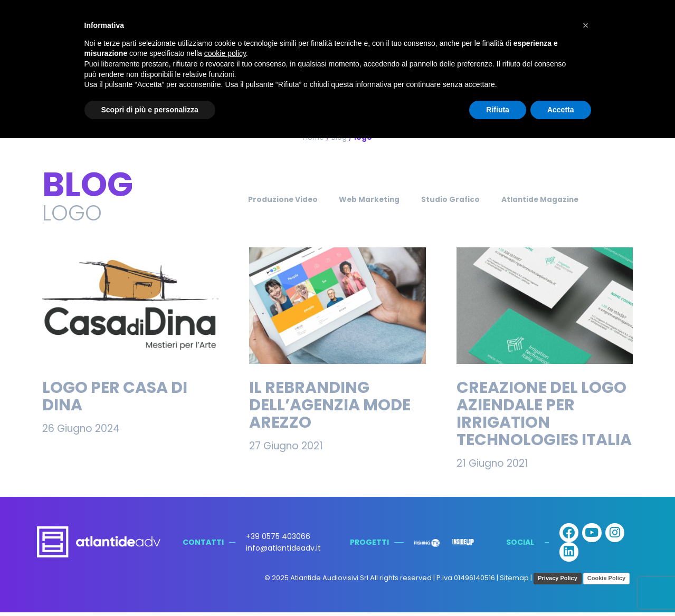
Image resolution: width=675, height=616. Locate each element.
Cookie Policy (606, 582)
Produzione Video (268, 200)
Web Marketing (364, 200)
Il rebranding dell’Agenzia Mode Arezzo (330, 405)
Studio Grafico (454, 200)
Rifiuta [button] (498, 110)
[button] (586, 25)
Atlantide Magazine (554, 200)
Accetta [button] (561, 110)
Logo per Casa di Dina (115, 396)
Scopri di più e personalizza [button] (150, 110)
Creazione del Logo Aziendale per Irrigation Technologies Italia (544, 414)
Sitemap (514, 581)
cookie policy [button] (225, 53)
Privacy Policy (558, 582)
